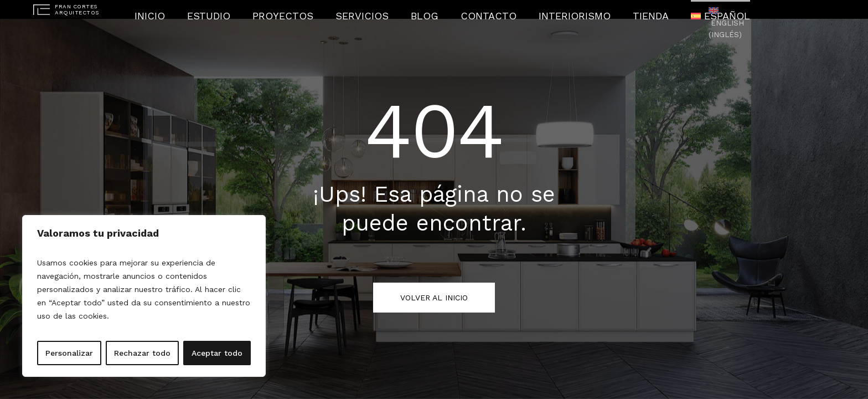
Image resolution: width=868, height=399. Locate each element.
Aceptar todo (217, 353)
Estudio (250, 10)
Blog (427, 10)
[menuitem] (673, 10)
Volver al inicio (434, 298)
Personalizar (69, 353)
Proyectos (311, 10)
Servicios (375, 10)
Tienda (613, 10)
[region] (144, 296)
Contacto (480, 10)
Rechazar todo (142, 353)
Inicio (200, 10)
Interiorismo (550, 10)
